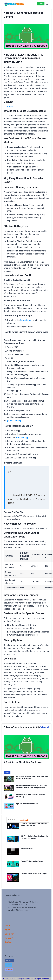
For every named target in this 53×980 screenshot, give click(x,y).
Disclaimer (9, 934)
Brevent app (25, 320)
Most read (24, 820)
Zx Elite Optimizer (28, 849)
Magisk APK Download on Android (34, 861)
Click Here (8, 107)
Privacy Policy (11, 938)
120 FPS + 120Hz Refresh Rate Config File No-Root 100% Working (35, 837)
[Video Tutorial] (14, 421)
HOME (8, 926)
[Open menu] (47, 4)
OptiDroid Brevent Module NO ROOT (28, 804)
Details (7, 772)
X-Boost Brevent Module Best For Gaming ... (24, 762)
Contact (41, 4)
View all (45, 727)
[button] (9, 965)
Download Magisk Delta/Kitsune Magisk (35, 874)
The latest (12, 819)
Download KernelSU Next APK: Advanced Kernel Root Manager (34, 825)
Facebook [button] (9, 960)
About (8, 930)
